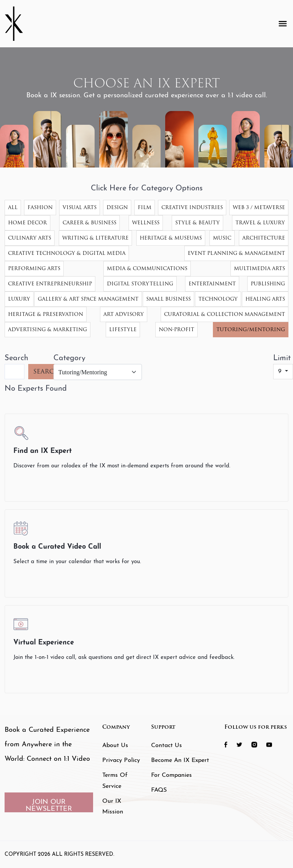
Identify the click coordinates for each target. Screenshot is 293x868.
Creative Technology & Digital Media (67, 253)
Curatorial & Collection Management (225, 314)
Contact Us (167, 746)
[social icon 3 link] (258, 744)
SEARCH (47, 371)
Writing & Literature (95, 238)
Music (222, 238)
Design (117, 207)
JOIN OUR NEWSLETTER (49, 805)
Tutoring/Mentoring (251, 329)
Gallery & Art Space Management (88, 299)
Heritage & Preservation (46, 314)
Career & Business (89, 223)
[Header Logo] (20, 24)
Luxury (19, 299)
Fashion (40, 207)
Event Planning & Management (236, 253)
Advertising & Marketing (47, 329)
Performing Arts (34, 268)
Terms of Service (115, 781)
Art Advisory (124, 314)
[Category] (98, 372)
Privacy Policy (121, 760)
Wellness (146, 223)
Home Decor (27, 223)
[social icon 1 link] (230, 744)
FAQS (159, 790)
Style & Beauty (197, 223)
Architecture (264, 238)
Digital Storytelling (140, 284)
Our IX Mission (113, 807)
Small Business (168, 299)
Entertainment (212, 284)
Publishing (268, 284)
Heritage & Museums (171, 238)
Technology (218, 299)
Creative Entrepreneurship (50, 284)
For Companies (171, 775)
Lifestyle (123, 329)
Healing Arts (265, 299)
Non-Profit (176, 329)
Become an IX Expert (180, 760)
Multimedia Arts (259, 268)
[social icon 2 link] (243, 744)
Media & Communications (147, 268)
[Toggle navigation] (283, 24)
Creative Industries (192, 207)
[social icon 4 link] (273, 744)
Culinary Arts (30, 238)
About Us (115, 746)
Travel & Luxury (260, 223)
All (13, 207)
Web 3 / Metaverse (259, 207)
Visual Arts (80, 207)
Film (145, 207)
